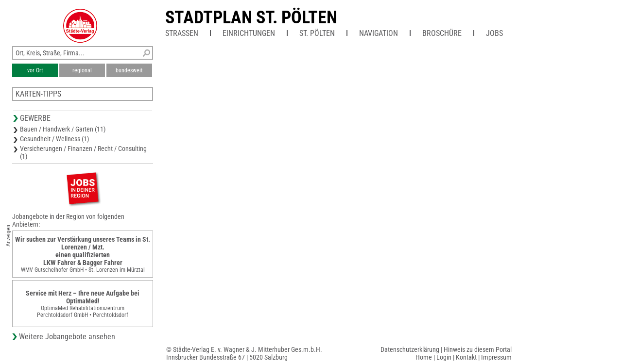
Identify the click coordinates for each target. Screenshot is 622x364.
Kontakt (466, 357)
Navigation (379, 33)
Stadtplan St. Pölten (251, 17)
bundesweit (129, 70)
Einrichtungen (249, 33)
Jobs (494, 33)
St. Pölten (317, 33)
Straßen (182, 33)
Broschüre (442, 33)
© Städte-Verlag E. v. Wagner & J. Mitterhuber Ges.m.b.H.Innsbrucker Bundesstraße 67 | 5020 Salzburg (244, 353)
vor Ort (35, 70)
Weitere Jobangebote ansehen (67, 337)
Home (424, 357)
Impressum (496, 357)
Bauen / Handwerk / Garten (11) (63, 129)
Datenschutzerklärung (410, 349)
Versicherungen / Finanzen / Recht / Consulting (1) (83, 152)
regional (82, 70)
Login (444, 357)
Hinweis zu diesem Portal (478, 349)
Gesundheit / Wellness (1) (54, 139)
